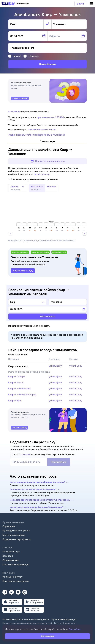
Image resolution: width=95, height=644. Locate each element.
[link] (20, 98)
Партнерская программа (16, 581)
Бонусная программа (14, 535)
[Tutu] (8, 4)
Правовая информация (64, 619)
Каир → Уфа (15, 401)
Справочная (9, 526)
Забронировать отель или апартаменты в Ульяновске (37, 135)
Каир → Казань (16, 383)
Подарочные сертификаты (17, 539)
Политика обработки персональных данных (26, 619)
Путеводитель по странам (16, 531)
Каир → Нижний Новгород (22, 395)
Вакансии (8, 556)
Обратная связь (11, 560)
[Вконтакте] (11, 591)
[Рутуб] (25, 591)
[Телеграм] (5, 591)
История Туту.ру (11, 551)
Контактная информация (16, 565)
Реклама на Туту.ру (12, 577)
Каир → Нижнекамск (19, 389)
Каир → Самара (17, 377)
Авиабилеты (14, 111)
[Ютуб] (18, 591)
